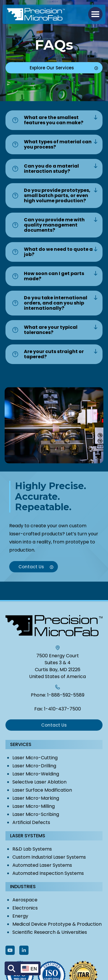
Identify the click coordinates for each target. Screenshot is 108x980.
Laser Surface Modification (42, 790)
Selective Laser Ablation (39, 782)
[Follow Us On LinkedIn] (24, 950)
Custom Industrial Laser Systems (49, 857)
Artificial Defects (31, 822)
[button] (95, 14)
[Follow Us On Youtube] (10, 950)
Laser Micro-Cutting (35, 758)
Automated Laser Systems (42, 865)
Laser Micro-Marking (36, 798)
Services (21, 744)
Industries (23, 887)
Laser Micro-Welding (36, 774)
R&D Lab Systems (32, 849)
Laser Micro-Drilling (34, 766)
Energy (20, 916)
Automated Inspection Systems (48, 873)
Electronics (25, 908)
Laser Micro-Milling (34, 806)
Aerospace (25, 900)
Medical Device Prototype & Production (57, 924)
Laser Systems (28, 836)
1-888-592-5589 (66, 695)
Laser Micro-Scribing (36, 814)
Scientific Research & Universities (50, 932)
